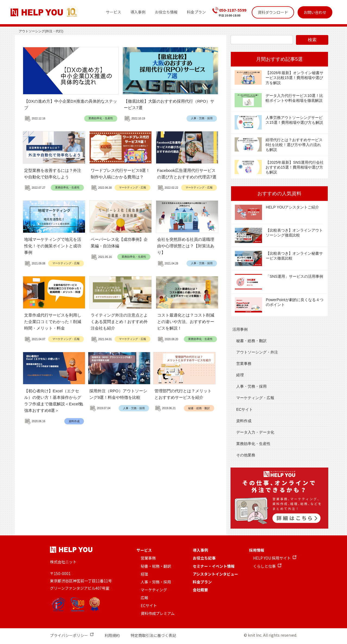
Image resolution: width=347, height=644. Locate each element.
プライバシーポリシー (69, 635)
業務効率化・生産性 (101, 118)
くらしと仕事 (264, 566)
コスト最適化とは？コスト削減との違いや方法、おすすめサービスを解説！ (186, 322)
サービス (144, 550)
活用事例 (240, 329)
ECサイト (245, 409)
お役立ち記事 (204, 558)
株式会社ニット (63, 562)
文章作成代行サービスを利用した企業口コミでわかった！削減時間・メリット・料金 (53, 322)
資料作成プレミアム (158, 613)
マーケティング (154, 590)
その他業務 (246, 455)
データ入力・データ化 (255, 432)
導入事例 (200, 550)
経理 (240, 375)
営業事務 (244, 364)
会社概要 (200, 590)
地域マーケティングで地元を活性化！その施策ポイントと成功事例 (53, 246)
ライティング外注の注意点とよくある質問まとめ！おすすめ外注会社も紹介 (119, 322)
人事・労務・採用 (202, 118)
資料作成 (74, 421)
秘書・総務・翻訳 (199, 408)
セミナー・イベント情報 (214, 566)
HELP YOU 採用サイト (272, 558)
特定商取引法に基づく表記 (153, 635)
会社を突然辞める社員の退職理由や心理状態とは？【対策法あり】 (186, 246)
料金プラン (202, 582)
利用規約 (112, 635)
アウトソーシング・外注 (257, 352)
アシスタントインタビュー (215, 574)
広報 (144, 598)
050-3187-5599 (233, 10)
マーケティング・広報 (133, 187)
